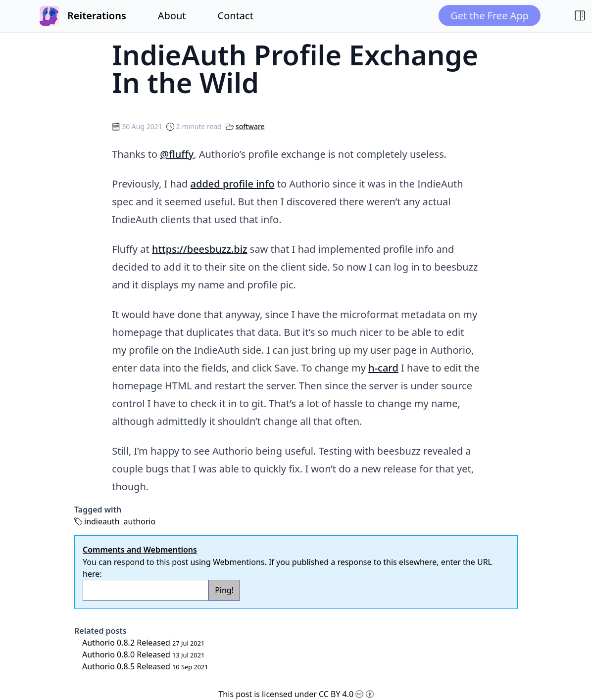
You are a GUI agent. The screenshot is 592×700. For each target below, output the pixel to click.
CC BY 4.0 (346, 694)
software (250, 126)
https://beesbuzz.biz (200, 249)
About (172, 16)
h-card (383, 368)
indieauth (102, 521)
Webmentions (239, 562)
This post (235, 694)
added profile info (233, 184)
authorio (140, 521)
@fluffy (177, 154)
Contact (236, 16)
